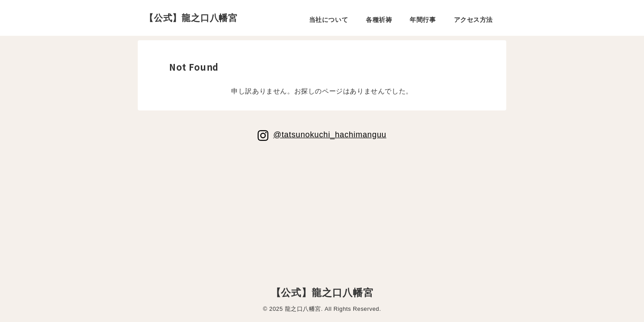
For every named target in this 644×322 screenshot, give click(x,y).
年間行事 (423, 20)
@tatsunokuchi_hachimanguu (330, 134)
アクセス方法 (473, 20)
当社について (328, 20)
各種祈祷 (379, 20)
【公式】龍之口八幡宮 (191, 18)
